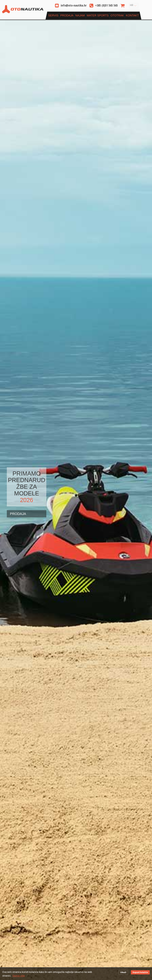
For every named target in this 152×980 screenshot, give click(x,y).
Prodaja (67, 15)
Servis (53, 15)
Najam (80, 15)
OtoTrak (117, 15)
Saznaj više (19, 976)
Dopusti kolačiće (140, 972)
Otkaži (123, 972)
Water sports (98, 15)
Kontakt (132, 15)
